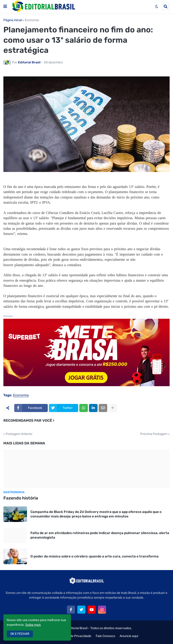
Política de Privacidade (75, 636)
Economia (32, 20)
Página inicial (13, 20)
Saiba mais (33, 625)
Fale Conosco (105, 636)
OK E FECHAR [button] (20, 634)
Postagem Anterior (19, 434)
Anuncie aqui (129, 636)
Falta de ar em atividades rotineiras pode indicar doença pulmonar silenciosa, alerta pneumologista (100, 535)
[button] (5, 7)
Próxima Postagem (154, 434)
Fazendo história (21, 498)
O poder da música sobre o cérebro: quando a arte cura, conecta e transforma (94, 556)
